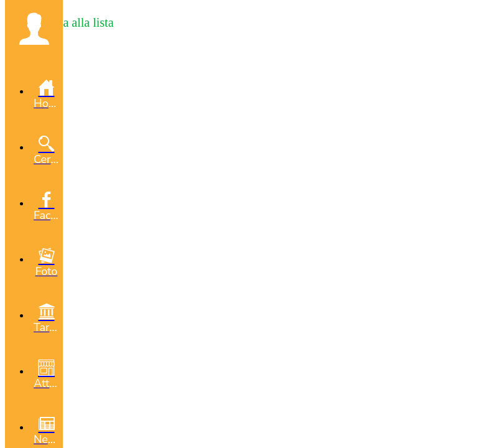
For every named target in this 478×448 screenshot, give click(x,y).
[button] (34, 29)
